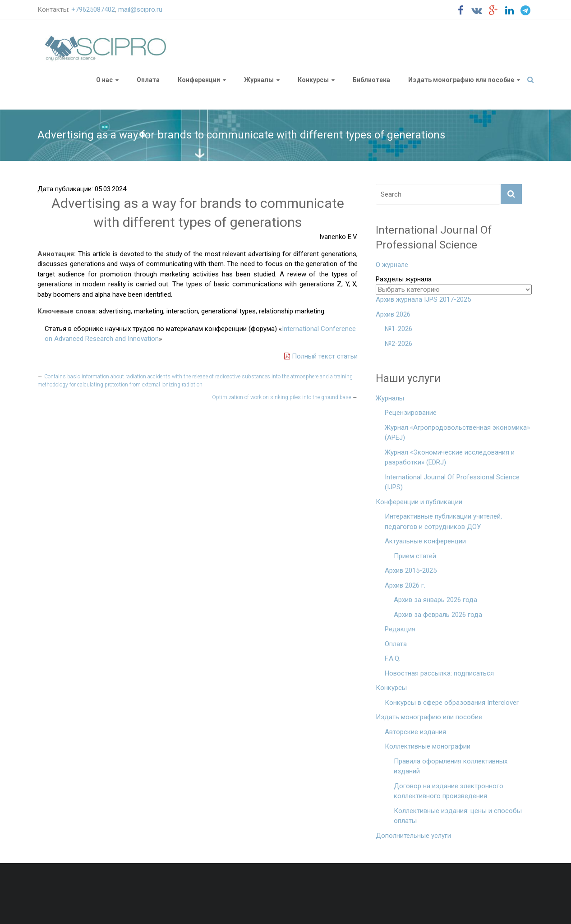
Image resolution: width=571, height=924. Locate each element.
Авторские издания (415, 732)
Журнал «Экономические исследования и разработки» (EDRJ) (450, 457)
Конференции (199, 80)
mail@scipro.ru (140, 9)
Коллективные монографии (428, 746)
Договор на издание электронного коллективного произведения (449, 791)
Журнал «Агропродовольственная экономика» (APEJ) (457, 433)
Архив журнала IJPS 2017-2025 (423, 299)
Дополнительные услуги (413, 836)
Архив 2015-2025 (411, 570)
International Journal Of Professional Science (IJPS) (452, 482)
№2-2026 (398, 344)
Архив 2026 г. (405, 585)
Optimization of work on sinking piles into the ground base (285, 397)
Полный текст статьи (321, 356)
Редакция (400, 629)
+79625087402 (93, 9)
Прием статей (415, 556)
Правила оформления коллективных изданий (451, 766)
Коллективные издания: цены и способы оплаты (458, 816)
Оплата (148, 80)
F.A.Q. (393, 658)
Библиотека (371, 80)
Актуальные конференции (425, 541)
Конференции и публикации (419, 502)
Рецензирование (411, 413)
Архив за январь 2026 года (435, 600)
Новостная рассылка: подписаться (439, 673)
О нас (104, 80)
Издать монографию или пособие (461, 80)
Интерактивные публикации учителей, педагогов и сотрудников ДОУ (443, 522)
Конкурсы (313, 80)
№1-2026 (398, 329)
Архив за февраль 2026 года (438, 615)
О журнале (392, 265)
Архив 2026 (393, 314)
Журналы (259, 80)
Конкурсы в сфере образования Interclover (452, 703)
